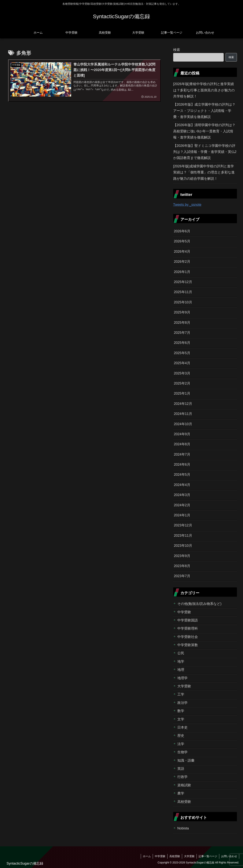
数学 (181, 711)
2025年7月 (182, 333)
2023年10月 (183, 546)
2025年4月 (182, 363)
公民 (181, 653)
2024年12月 (183, 404)
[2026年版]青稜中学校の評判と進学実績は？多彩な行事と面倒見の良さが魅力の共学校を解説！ (204, 90)
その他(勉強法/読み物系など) (199, 604)
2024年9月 (182, 434)
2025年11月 (183, 292)
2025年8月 (182, 323)
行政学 (182, 777)
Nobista (183, 828)
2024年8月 (182, 444)
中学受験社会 (188, 637)
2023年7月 (182, 576)
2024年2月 (182, 505)
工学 (181, 694)
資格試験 (184, 785)
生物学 (182, 752)
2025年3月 (182, 373)
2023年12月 (183, 525)
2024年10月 (183, 424)
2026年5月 (182, 241)
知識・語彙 (186, 760)
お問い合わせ (229, 856)
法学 (181, 744)
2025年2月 (182, 383)
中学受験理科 (188, 628)
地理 (181, 670)
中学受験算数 (188, 645)
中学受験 (184, 612)
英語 (181, 769)
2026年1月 (182, 272)
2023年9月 (182, 556)
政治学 (182, 703)
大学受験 (184, 686)
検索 (177, 50)
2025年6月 (182, 343)
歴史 (181, 736)
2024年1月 (182, 515)
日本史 (182, 727)
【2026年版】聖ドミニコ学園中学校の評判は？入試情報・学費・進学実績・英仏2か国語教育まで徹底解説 (205, 152)
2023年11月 (183, 536)
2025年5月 (182, 353)
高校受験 (184, 802)
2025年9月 (182, 312)
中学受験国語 (188, 620)
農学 (181, 793)
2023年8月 (182, 566)
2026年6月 (182, 231)
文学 (181, 719)
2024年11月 (183, 414)
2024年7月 (182, 454)
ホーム (147, 856)
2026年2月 (182, 262)
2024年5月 (182, 475)
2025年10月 (183, 302)
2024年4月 (182, 485)
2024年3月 (182, 495)
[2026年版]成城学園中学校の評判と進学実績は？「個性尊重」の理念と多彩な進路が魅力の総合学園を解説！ (204, 172)
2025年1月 (182, 393)
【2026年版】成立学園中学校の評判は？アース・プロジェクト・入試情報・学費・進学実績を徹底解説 (204, 111)
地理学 (182, 678)
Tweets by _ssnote (187, 205)
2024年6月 (182, 464)
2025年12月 (183, 282)
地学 (181, 661)
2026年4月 (182, 252)
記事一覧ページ (208, 856)
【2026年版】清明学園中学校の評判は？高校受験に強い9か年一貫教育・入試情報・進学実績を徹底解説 (204, 131)
